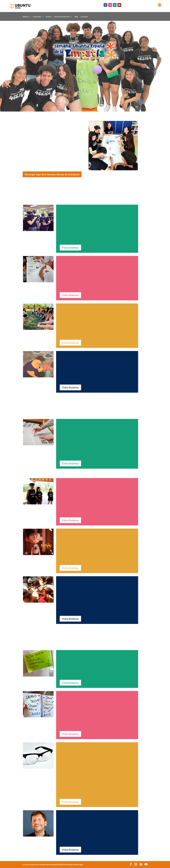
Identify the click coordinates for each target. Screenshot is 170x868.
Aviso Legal (78, 864)
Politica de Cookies (65, 864)
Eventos (49, 17)
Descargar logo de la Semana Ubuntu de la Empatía (52, 174)
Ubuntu (25, 17)
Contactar (84, 17)
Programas (37, 17)
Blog (76, 17)
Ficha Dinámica (70, 248)
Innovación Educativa (62, 17)
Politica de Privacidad (49, 864)
